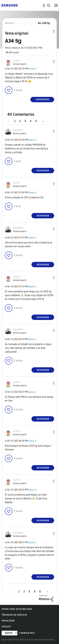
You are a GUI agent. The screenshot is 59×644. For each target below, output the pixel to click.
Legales (6, 627)
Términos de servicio (14, 615)
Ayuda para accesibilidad (17, 609)
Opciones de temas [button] (48, 31)
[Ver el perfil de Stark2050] (18, 130)
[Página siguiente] (42, 121)
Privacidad (8, 621)
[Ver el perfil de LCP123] (17, 61)
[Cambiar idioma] (10, 633)
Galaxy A (32, 69)
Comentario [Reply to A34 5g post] (42, 99)
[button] (49, 62)
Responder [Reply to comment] (43, 171)
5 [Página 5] (36, 121)
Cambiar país (27, 633)
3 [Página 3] (25, 121)
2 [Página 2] (20, 121)
